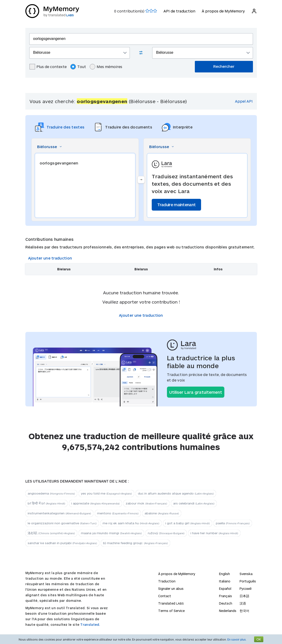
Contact (165, 596)
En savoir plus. (237, 639)
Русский (246, 589)
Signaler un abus (171, 589)
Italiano (225, 581)
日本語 (244, 596)
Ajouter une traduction (50, 258)
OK (259, 639)
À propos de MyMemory (223, 11)
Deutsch (226, 603)
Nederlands (228, 611)
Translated (171, 603)
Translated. (90, 625)
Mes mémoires (106, 67)
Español (225, 589)
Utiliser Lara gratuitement (196, 392)
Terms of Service (171, 611)
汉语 (243, 603)
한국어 (244, 611)
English (224, 574)
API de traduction (179, 11)
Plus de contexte (48, 67)
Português (248, 581)
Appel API (244, 101)
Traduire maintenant (177, 205)
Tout (78, 67)
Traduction (167, 581)
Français (226, 596)
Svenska (246, 574)
